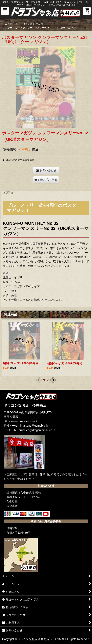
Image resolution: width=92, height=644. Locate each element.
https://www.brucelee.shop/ (20, 421)
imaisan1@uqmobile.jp (34, 426)
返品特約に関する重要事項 (19, 160)
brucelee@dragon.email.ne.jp (37, 430)
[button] (5, 11)
